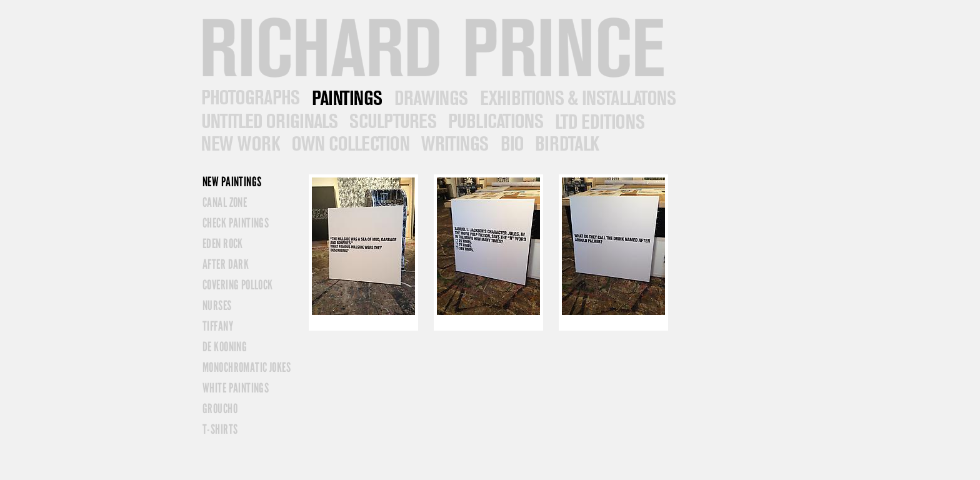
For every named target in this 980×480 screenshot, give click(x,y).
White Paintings (236, 388)
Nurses (217, 305)
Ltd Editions (598, 121)
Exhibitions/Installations (577, 98)
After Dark (226, 264)
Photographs (249, 98)
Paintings (346, 98)
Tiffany (218, 326)
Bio (511, 144)
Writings (454, 144)
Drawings (430, 98)
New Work (239, 144)
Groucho (220, 408)
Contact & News (566, 144)
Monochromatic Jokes (247, 367)
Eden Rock (223, 243)
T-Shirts (220, 429)
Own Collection (349, 144)
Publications (494, 121)
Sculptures (392, 121)
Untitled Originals (268, 121)
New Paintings (232, 182)
